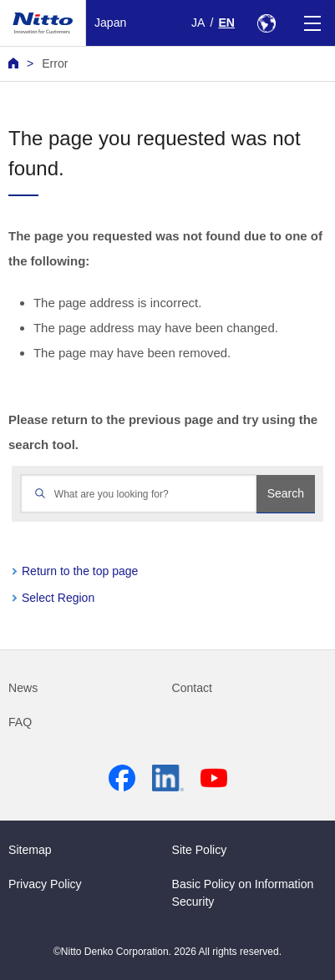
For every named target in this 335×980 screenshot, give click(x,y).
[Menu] (312, 23)
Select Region (58, 598)
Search (286, 493)
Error (55, 63)
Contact (193, 688)
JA (198, 23)
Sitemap (30, 850)
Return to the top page (80, 571)
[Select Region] (266, 23)
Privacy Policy (45, 884)
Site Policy (200, 850)
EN (226, 23)
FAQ (20, 722)
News (23, 688)
